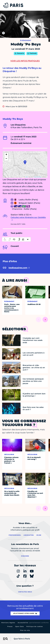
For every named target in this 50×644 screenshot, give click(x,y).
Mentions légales (8, 623)
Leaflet (26, 177)
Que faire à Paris (22, 639)
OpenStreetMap (38, 177)
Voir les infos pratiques (25, 61)
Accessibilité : (33, 623)
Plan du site (25, 630)
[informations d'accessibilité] (16, 239)
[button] (25, 162)
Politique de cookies (35, 626)
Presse (10, 626)
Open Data (19, 626)
